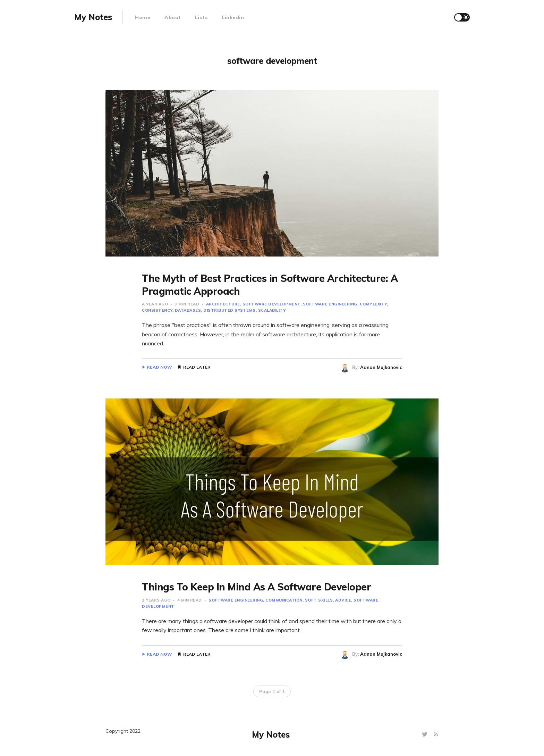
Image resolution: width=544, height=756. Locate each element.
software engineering (330, 304)
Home (143, 17)
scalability (272, 310)
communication (284, 600)
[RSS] (436, 735)
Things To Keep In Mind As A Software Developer (256, 587)
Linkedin (233, 17)
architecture (223, 304)
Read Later (197, 367)
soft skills (319, 600)
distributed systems (229, 310)
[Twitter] (426, 735)
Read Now (159, 367)
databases (188, 310)
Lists (202, 17)
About (173, 17)
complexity (373, 304)
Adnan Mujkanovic (381, 367)
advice (343, 600)
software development (271, 304)
